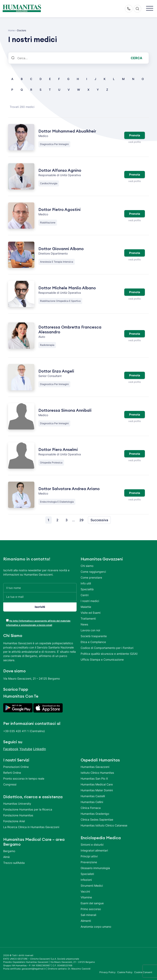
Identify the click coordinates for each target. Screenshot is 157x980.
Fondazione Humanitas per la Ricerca (28, 807)
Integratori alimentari (94, 848)
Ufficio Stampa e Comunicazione (102, 659)
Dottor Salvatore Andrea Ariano (69, 489)
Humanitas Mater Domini (97, 788)
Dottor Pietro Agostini (60, 210)
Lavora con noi (90, 630)
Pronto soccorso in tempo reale (24, 776)
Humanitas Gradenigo (95, 811)
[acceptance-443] (7, 618)
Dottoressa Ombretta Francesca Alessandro (70, 330)
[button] (150, 9)
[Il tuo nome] (40, 588)
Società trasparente (94, 636)
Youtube (26, 747)
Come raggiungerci (93, 572)
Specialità (87, 589)
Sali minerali (88, 913)
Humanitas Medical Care (97, 782)
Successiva (99, 520)
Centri (85, 595)
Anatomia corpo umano (96, 924)
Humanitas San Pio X (94, 776)
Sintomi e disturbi (92, 842)
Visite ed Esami (91, 613)
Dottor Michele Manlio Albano (67, 288)
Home (11, 30)
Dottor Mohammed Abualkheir (67, 131)
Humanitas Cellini (92, 800)
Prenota (135, 135)
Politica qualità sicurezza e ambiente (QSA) (109, 654)
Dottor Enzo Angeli (56, 371)
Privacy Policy (107, 970)
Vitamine (86, 895)
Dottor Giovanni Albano (61, 249)
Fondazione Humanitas (18, 813)
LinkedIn (40, 747)
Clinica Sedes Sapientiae (97, 817)
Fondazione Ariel (14, 819)
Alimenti (86, 918)
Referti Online (12, 770)
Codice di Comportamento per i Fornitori (107, 648)
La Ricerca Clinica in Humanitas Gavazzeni (31, 825)
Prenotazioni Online (16, 765)
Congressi (10, 782)
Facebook (11, 747)
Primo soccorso (91, 907)
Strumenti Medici (92, 883)
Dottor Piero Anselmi (58, 450)
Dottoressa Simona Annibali (65, 411)
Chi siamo (87, 566)
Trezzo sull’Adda (14, 861)
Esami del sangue (92, 901)
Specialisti (87, 872)
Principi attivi (89, 854)
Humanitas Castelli (93, 794)
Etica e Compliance (93, 642)
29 (81, 520)
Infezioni (86, 877)
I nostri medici (90, 601)
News (84, 624)
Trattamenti (88, 618)
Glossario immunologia (95, 866)
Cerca (136, 58)
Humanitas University (17, 801)
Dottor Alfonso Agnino (60, 171)
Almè (6, 855)
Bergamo (9, 849)
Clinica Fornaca (91, 806)
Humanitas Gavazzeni (95, 765)
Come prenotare (91, 577)
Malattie (86, 607)
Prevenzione (89, 860)
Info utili (86, 583)
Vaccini (85, 889)
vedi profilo (134, 141)
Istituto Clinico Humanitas (97, 770)
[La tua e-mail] (40, 597)
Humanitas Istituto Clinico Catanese (104, 823)
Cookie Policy (125, 970)
